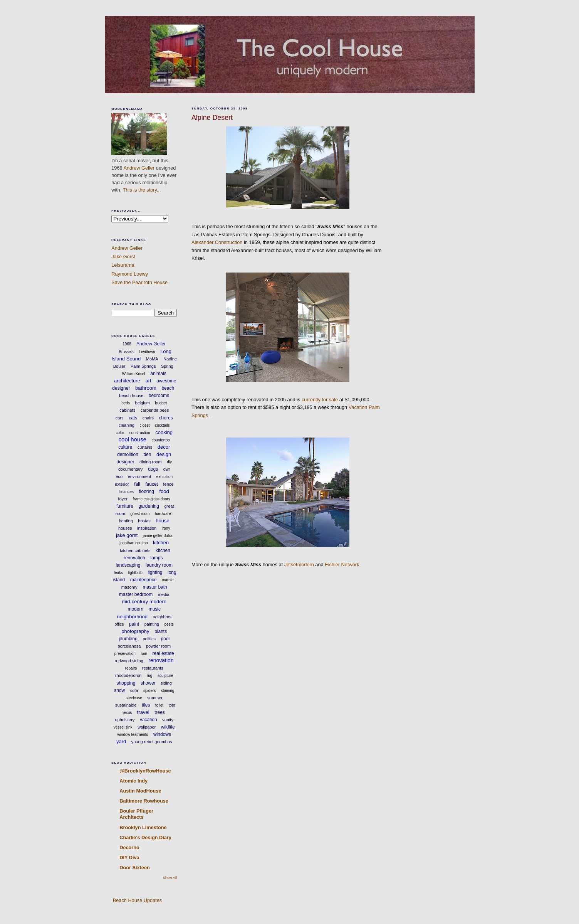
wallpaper (147, 727)
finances (127, 492)
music (155, 609)
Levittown (147, 352)
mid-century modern (144, 602)
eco (119, 476)
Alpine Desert (212, 118)
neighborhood (133, 617)
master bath (155, 587)
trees (160, 712)
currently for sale (320, 400)
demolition (128, 454)
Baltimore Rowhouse (144, 801)
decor (164, 447)
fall (137, 484)
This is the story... (142, 190)
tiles (146, 705)
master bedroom (136, 594)
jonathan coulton (133, 543)
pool (165, 639)
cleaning (127, 425)
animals (158, 374)
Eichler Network (342, 565)
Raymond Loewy (130, 274)
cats (133, 418)
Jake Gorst (123, 257)
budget (161, 403)
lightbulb (135, 573)
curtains (145, 447)
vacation (149, 720)
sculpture (165, 676)
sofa (134, 690)
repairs (131, 668)
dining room (150, 462)
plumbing (128, 639)
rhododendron (128, 675)
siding (166, 683)
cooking (164, 432)
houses (125, 528)
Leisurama (123, 265)
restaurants (153, 668)
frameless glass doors (152, 499)
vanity (168, 720)
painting (152, 624)
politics (149, 639)
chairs (148, 418)
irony (166, 528)
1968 (127, 344)
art (148, 381)
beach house (131, 396)
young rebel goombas (152, 742)
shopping (126, 683)
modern (135, 609)
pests (169, 624)
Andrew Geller (139, 168)
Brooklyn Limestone (143, 827)
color (120, 433)
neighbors (162, 617)
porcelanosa (129, 646)
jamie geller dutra (158, 536)
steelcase (134, 698)
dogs (153, 469)
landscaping (128, 565)
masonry (129, 587)
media (164, 594)
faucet (152, 484)
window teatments (133, 735)
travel (143, 712)
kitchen (161, 543)
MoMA (152, 359)
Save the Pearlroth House (139, 282)
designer (126, 462)
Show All (170, 878)
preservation (125, 654)
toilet (159, 705)
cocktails (162, 425)
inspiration (147, 528)
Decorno (129, 847)
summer (155, 698)
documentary (131, 469)
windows (162, 734)
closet (144, 425)
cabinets (127, 410)
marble (168, 580)
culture (125, 447)
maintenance (143, 580)
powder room (158, 646)
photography (135, 631)
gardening (149, 506)
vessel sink (123, 727)
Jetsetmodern (299, 565)
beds (126, 403)
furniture (125, 506)
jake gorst (127, 535)
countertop (161, 440)
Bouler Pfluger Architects (136, 814)
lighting (155, 572)
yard (121, 741)
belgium (143, 403)
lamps (157, 558)
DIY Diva (129, 858)
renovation (161, 660)
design (164, 454)
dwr (167, 469)
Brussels (126, 352)
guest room (140, 514)
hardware (163, 514)
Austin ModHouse (140, 791)
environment (140, 476)
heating (126, 521)
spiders (149, 691)
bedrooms (159, 396)
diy (169, 462)
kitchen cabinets (135, 550)
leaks (118, 573)
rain (144, 654)
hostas (144, 521)
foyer (123, 499)
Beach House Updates (137, 900)
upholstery (125, 720)
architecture (127, 381)
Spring (167, 366)
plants (161, 631)
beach (168, 388)
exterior (122, 484)
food (164, 491)
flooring (147, 491)
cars (120, 418)
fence (168, 484)
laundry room (159, 565)
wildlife (168, 727)
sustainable (126, 705)
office (119, 624)
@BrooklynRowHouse (145, 771)
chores (166, 418)
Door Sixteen (135, 868)
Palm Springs (143, 366)
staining (168, 691)
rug (149, 676)
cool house (133, 439)
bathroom (146, 388)
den (147, 454)
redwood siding (129, 661)
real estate (163, 653)
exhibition (164, 477)
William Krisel (134, 374)
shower (148, 683)
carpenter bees (155, 410)
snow (119, 690)
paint (134, 624)
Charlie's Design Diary (145, 837)
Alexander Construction (217, 242)
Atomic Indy (133, 781)
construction (140, 433)
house (162, 521)
